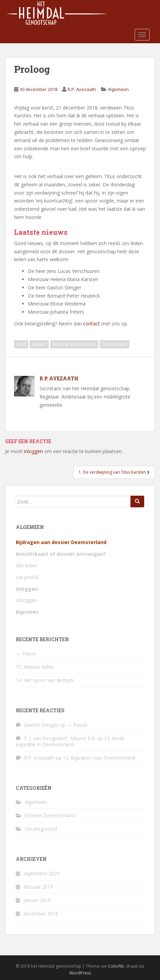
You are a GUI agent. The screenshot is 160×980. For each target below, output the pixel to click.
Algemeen (118, 89)
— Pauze (26, 653)
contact (92, 324)
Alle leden (26, 566)
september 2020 (42, 873)
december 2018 (41, 914)
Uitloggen (26, 600)
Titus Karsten (115, 344)
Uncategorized (41, 829)
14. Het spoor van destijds (45, 680)
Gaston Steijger (41, 725)
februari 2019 (38, 887)
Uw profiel (27, 577)
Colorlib (116, 966)
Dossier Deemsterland (50, 815)
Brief (21, 344)
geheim (39, 344)
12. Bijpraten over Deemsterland (99, 758)
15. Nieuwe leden (35, 667)
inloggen (33, 451)
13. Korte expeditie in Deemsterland (70, 741)
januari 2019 (37, 900)
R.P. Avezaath (82, 89)
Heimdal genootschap (74, 344)
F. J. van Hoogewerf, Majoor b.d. (60, 738)
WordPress (80, 973)
